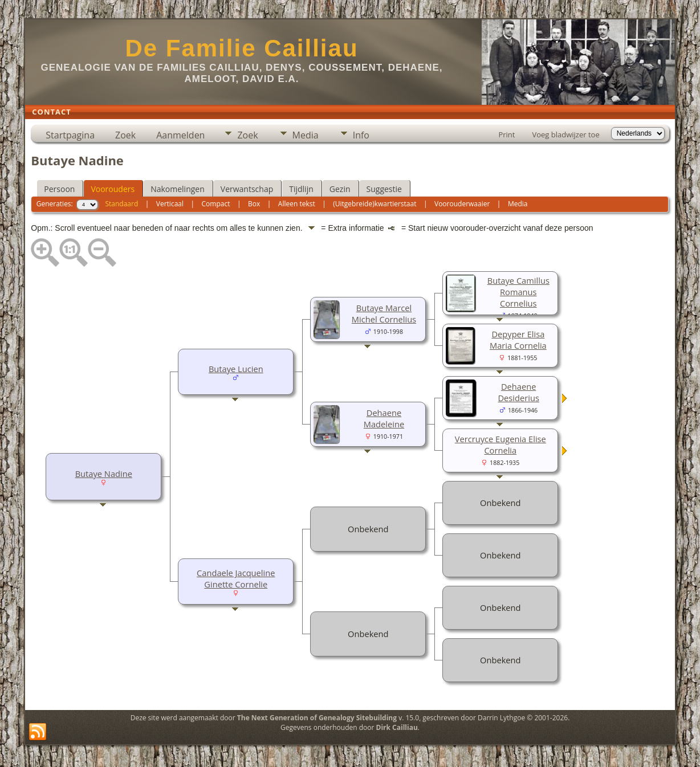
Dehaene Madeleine (384, 418)
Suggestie (384, 189)
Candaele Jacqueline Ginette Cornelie (236, 578)
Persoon (59, 189)
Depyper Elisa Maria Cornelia (518, 340)
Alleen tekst (297, 204)
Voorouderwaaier (462, 204)
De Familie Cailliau (241, 48)
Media (306, 135)
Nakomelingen (178, 189)
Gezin (340, 189)
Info (361, 135)
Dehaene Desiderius (518, 392)
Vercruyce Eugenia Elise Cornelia (500, 444)
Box (254, 204)
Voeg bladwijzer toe (565, 134)
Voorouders (113, 189)
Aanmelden (180, 135)
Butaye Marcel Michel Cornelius (384, 313)
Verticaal (170, 204)
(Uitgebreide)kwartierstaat (375, 204)
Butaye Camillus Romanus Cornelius (518, 292)
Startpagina (70, 135)
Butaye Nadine (104, 474)
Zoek (125, 135)
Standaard (121, 204)
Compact (216, 204)
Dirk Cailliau (397, 727)
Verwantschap (247, 189)
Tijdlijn (301, 189)
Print (506, 134)
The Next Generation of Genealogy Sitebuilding (317, 718)
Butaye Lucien (236, 369)
